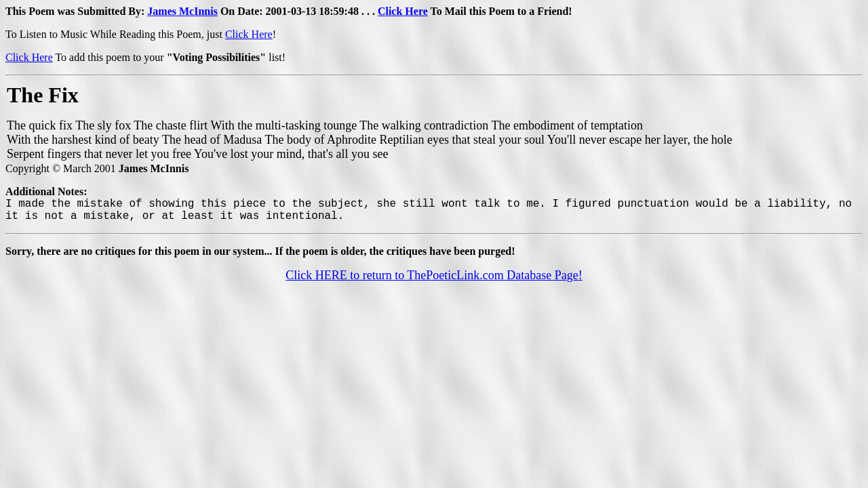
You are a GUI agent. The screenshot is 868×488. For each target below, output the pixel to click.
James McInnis (182, 11)
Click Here (403, 11)
